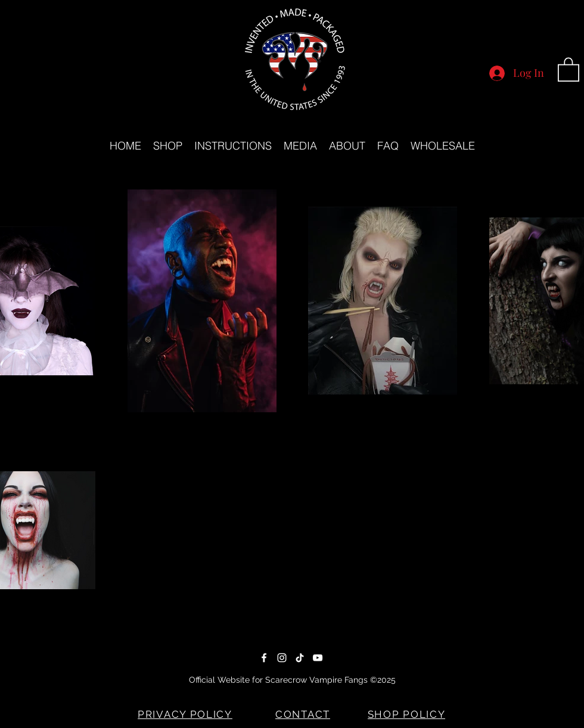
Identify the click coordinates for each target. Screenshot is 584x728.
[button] (569, 69)
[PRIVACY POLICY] (186, 714)
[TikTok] (300, 658)
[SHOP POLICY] (408, 714)
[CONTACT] (304, 714)
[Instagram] (282, 658)
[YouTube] (318, 658)
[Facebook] (264, 658)
